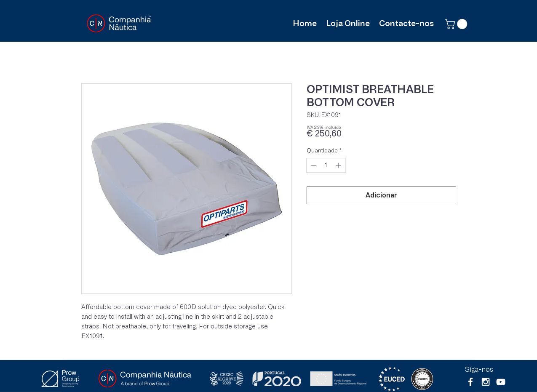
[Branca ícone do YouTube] (501, 382)
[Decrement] (313, 165)
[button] (457, 24)
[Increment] (339, 165)
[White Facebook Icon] (470, 382)
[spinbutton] (326, 165)
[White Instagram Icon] (486, 382)
